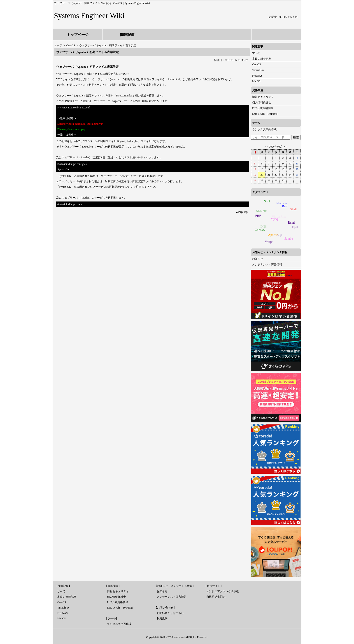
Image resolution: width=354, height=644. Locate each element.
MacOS (256, 81)
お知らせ (258, 259)
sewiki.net (179, 637)
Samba (289, 238)
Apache (274, 234)
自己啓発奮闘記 (216, 597)
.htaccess (280, 204)
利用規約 (162, 618)
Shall (293, 210)
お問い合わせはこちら (170, 613)
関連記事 (127, 35)
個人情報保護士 (262, 103)
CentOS (256, 64)
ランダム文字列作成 (264, 129)
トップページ (78, 35)
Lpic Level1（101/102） (266, 114)
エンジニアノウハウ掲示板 (223, 591)
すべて (256, 53)
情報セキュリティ (263, 97)
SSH (267, 201)
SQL (279, 236)
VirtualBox (258, 70)
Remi (292, 222)
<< (267, 147)
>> (285, 147)
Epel (294, 228)
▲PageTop (242, 212)
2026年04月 (276, 147)
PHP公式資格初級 (263, 108)
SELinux (261, 212)
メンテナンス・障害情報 (267, 265)
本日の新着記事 (262, 59)
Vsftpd (269, 242)
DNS (263, 228)
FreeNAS (257, 76)
